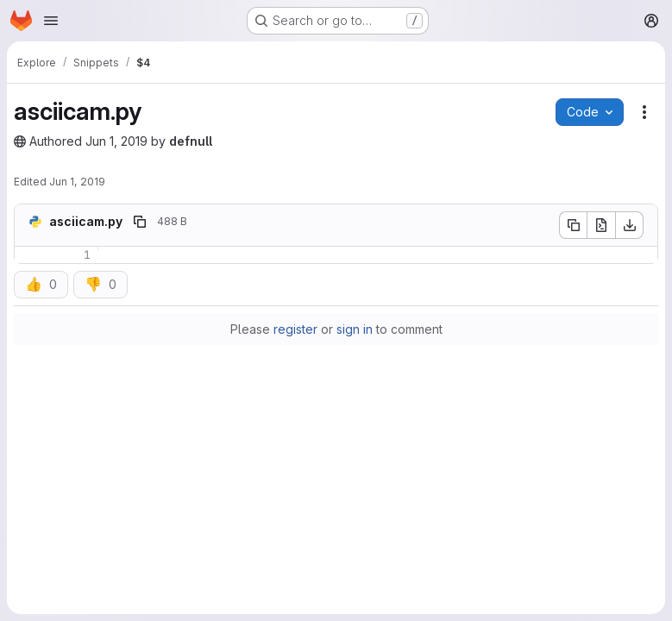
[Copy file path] (140, 222)
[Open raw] (601, 225)
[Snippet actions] (644, 112)
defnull (191, 141)
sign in (355, 329)
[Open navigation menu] (51, 21)
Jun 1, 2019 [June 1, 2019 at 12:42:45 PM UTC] (77, 182)
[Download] (630, 225)
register (295, 329)
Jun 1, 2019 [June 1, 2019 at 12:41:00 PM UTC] (116, 141)
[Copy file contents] (573, 225)
